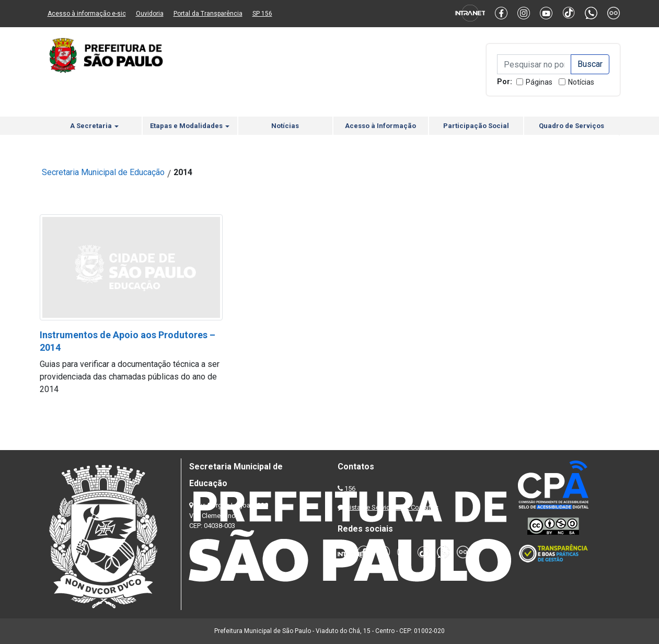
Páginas (539, 82)
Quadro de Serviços (571, 126)
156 (350, 488)
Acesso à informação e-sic (87, 14)
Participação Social (476, 126)
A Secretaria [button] (94, 126)
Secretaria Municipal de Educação (103, 172)
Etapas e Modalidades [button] (190, 126)
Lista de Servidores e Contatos (392, 507)
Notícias (581, 82)
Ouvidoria (150, 14)
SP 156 (262, 14)
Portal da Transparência (208, 14)
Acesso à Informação (380, 126)
